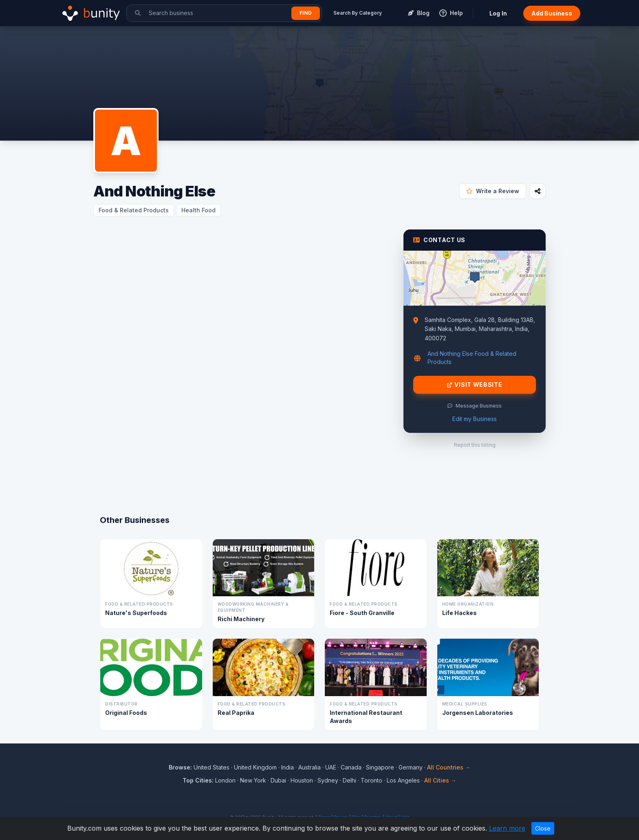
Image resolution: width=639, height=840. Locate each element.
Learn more (507, 828)
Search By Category (358, 13)
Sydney (328, 780)
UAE (331, 767)
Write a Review (493, 191)
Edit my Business (475, 419)
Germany (411, 767)
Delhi (349, 780)
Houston (302, 780)
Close (543, 828)
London (225, 780)
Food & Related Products (134, 210)
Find (306, 13)
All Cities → (440, 780)
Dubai (278, 780)
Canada (351, 767)
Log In (498, 13)
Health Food (198, 210)
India (288, 767)
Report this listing (475, 445)
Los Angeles (403, 780)
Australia (310, 767)
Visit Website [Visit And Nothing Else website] (475, 385)
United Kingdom (255, 767)
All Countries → (449, 767)
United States (212, 767)
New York (253, 780)
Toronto (371, 780)
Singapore (380, 767)
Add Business (552, 13)
